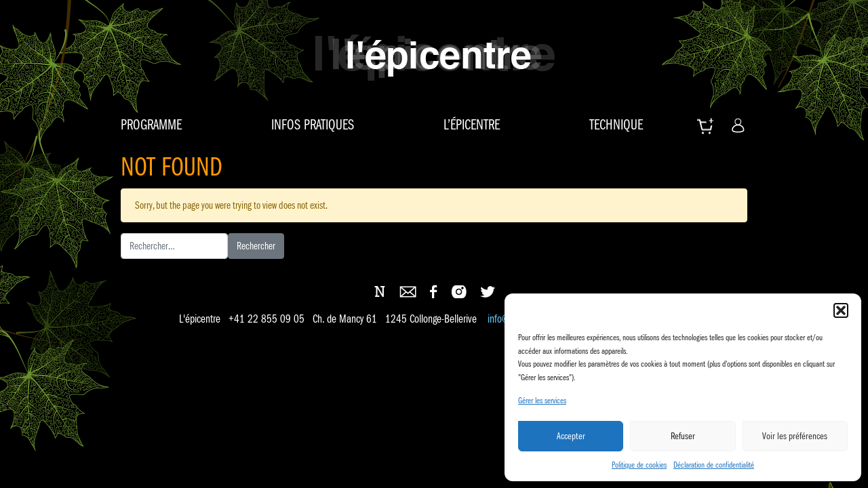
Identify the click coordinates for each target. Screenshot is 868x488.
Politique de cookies (639, 465)
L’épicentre (472, 125)
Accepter (571, 436)
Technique (616, 125)
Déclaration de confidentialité (714, 465)
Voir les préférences (795, 436)
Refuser (683, 436)
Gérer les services (542, 400)
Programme (151, 125)
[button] (841, 310)
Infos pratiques (313, 125)
